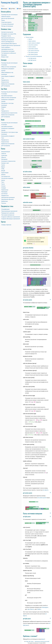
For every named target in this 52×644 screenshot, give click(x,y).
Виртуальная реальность (8, 38)
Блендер (4, 9)
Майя (19, 9)
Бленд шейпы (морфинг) (8, 136)
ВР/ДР (3, 171)
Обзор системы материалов (9, 67)
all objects (46, 490)
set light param (32, 58)
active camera (32, 47)
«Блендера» (45, 607)
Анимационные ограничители (9, 113)
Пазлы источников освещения (34, 56)
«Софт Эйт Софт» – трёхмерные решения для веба (37, 641)
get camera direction (34, 51)
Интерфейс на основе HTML (9, 34)
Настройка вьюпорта (7, 96)
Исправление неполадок (8, 51)
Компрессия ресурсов (7, 32)
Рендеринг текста (6, 36)
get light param (32, 60)
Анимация (4, 74)
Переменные (5, 190)
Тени (3, 78)
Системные (4, 194)
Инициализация (6, 152)
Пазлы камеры (30, 37)
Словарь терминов (6, 225)
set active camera (33, 45)
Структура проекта (6, 22)
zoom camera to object (34, 43)
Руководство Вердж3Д (10, 2)
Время (3, 167)
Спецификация (5, 209)
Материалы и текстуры (7, 103)
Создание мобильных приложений (11, 217)
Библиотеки (5, 201)
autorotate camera (33, 49)
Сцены (3, 165)
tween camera (32, 41)
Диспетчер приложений (8, 18)
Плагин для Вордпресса (8, 42)
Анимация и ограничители (8, 161)
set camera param (33, 53)
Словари (4, 188)
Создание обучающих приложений (11, 219)
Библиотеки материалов (8, 84)
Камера (3, 71)
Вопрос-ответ (5, 57)
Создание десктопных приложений (11, 45)
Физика (3, 174)
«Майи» (39, 609)
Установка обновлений (7, 24)
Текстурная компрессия (8, 215)
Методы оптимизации (7, 26)
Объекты (4, 157)
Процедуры (4, 192)
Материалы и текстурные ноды (10, 132)
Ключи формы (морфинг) (8, 76)
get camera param (33, 54)
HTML (3, 169)
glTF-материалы (6, 86)
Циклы (3, 180)
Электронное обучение (7, 199)
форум (43, 639)
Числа (3, 184)
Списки (3, 186)
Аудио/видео (5, 173)
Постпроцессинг (6, 176)
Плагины (4, 203)
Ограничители (5, 82)
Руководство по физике (8, 40)
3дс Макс (12, 9)
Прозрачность (5, 80)
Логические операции (7, 178)
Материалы (4, 159)
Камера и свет (5, 163)
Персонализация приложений (9, 211)
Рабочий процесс (6, 16)
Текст (3, 182)
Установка (4, 65)
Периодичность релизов (8, 213)
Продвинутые (5, 196)
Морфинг (4, 107)
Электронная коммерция (8, 197)
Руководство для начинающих (9, 15)
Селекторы (4, 155)
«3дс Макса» (31, 609)
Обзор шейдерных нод (7, 72)
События (4, 153)
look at (30, 39)
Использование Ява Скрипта (9, 43)
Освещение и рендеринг (8, 69)
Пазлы (3, 20)
